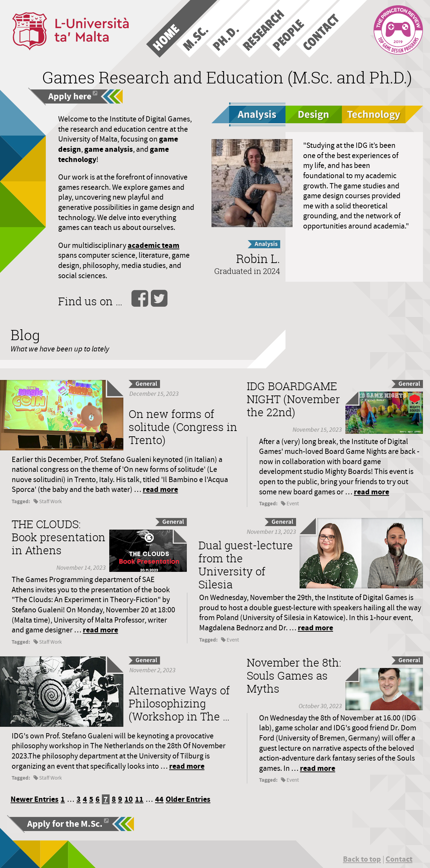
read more (160, 489)
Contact (399, 859)
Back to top (362, 859)
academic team (153, 245)
